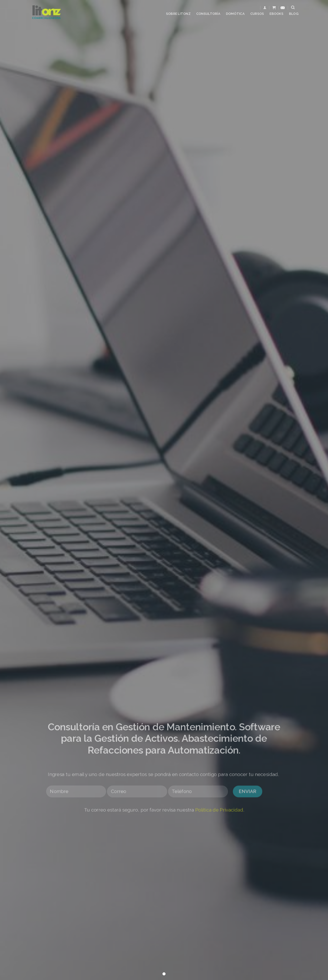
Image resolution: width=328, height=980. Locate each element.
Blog (294, 14)
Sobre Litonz (178, 14)
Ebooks (276, 14)
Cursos (257, 14)
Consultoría (208, 14)
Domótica (235, 14)
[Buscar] (293, 8)
